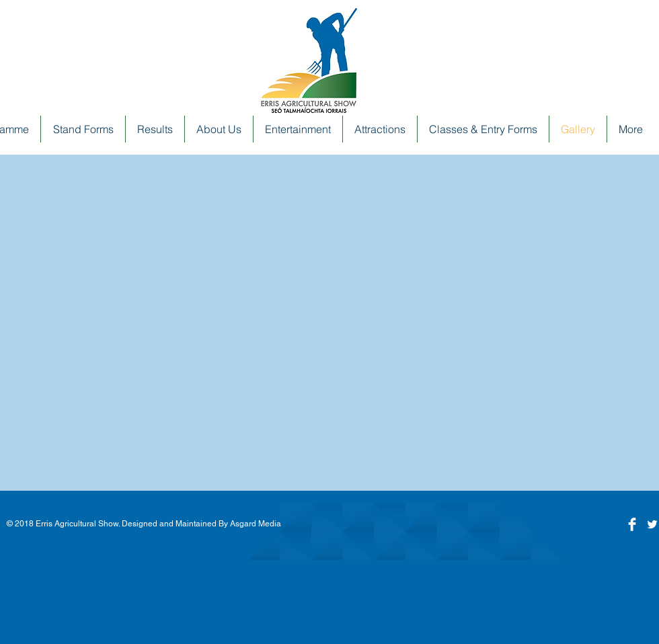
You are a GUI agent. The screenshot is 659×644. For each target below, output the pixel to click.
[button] (219, 129)
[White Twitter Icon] (652, 524)
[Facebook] (632, 524)
